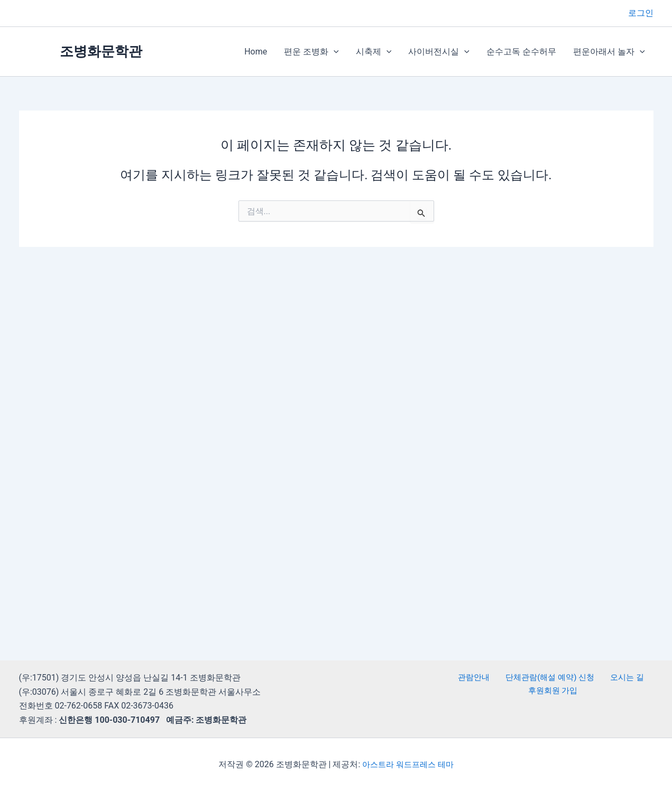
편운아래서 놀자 (609, 52)
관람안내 (476, 678)
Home (256, 52)
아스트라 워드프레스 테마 (408, 764)
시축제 (374, 52)
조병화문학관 (101, 51)
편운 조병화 (311, 52)
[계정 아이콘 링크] (641, 13)
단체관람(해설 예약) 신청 (549, 678)
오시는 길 (622, 678)
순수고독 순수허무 (521, 52)
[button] (334, 52)
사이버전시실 (439, 52)
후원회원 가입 (554, 692)
